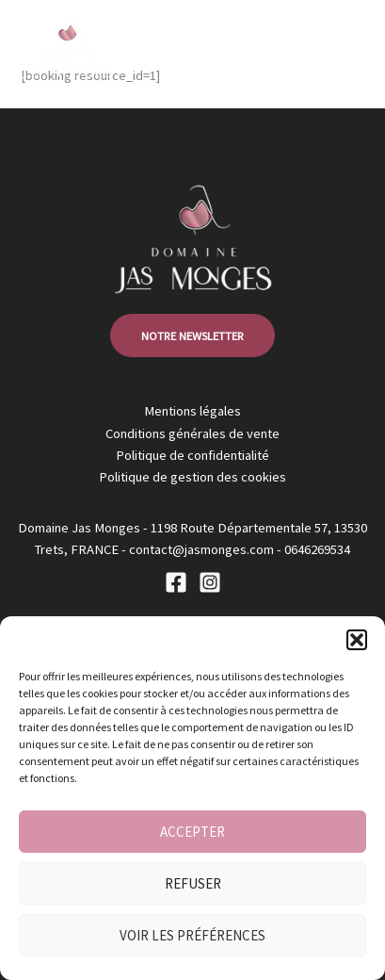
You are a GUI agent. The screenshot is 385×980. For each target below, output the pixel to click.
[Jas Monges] (66, 47)
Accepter (192, 832)
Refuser (193, 883)
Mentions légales (192, 411)
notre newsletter (192, 335)
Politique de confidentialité (192, 455)
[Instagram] (210, 582)
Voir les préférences (192, 935)
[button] (357, 640)
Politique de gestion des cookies (192, 477)
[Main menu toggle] (346, 46)
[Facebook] (176, 582)
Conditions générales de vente (192, 433)
